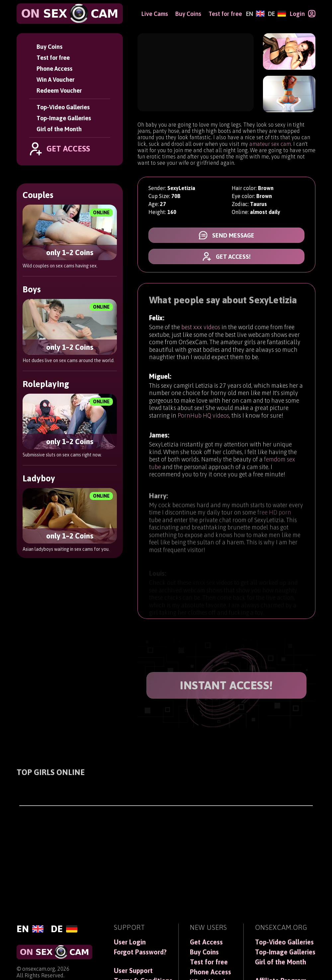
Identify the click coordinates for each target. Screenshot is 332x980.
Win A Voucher (55, 80)
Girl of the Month (59, 129)
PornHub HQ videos (203, 420)
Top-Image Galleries (64, 118)
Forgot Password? (140, 952)
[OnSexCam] (70, 14)
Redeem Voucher (59, 91)
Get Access (206, 942)
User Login (130, 942)
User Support (133, 971)
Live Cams (155, 14)
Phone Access (54, 69)
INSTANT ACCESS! (226, 685)
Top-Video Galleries (63, 107)
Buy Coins (49, 47)
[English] (255, 14)
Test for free (53, 58)
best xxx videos (201, 329)
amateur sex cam (270, 144)
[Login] (303, 14)
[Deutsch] (277, 14)
